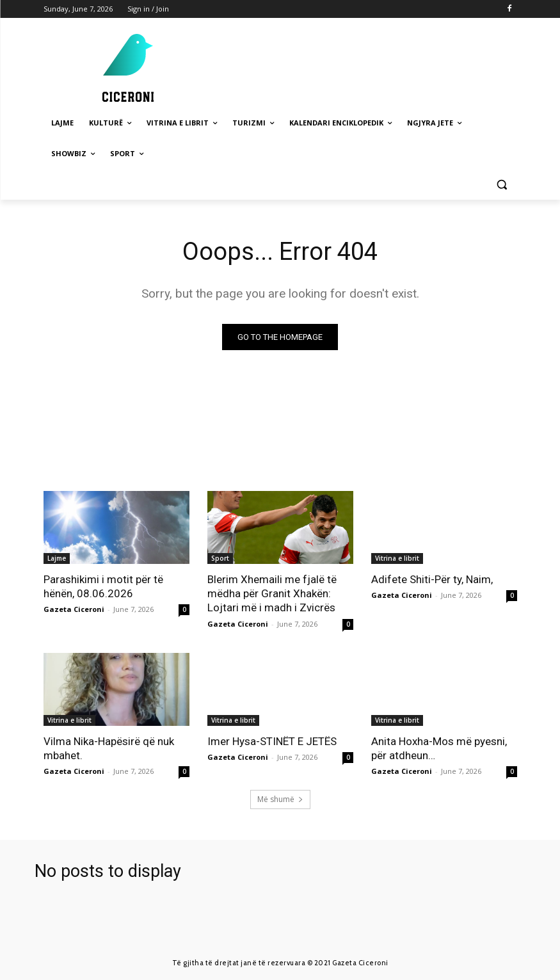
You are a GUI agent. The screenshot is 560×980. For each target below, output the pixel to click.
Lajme (57, 558)
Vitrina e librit (397, 558)
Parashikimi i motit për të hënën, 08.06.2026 (103, 586)
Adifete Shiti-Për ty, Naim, (432, 579)
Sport (220, 558)
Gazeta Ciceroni (74, 609)
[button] (502, 185)
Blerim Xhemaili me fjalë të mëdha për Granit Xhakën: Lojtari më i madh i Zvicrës (272, 593)
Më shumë (280, 799)
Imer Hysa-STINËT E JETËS (272, 741)
